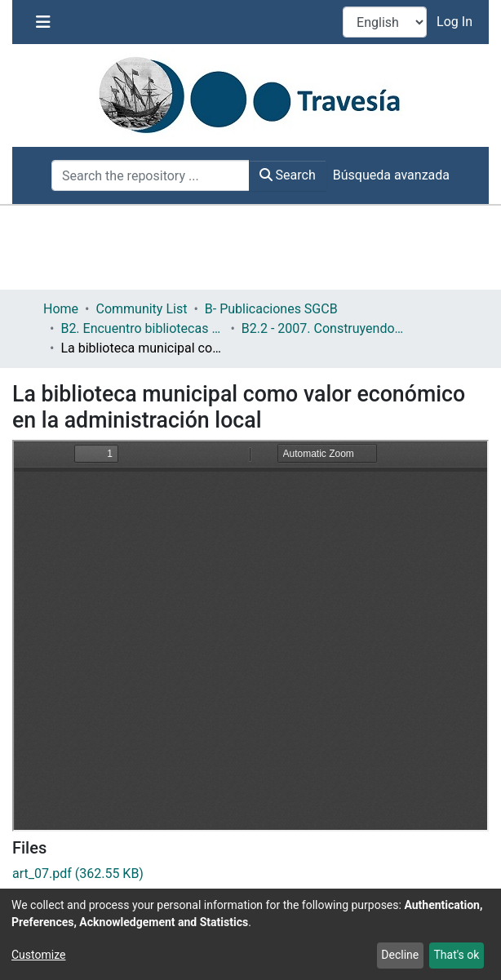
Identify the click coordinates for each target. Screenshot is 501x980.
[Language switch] (385, 22)
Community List (141, 309)
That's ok (456, 955)
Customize (38, 955)
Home (61, 309)
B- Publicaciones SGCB (271, 309)
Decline (400, 955)
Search (288, 175)
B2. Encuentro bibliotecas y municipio (142, 328)
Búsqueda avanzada (391, 175)
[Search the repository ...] (151, 175)
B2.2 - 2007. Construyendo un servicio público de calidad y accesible (323, 328)
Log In (456, 22)
